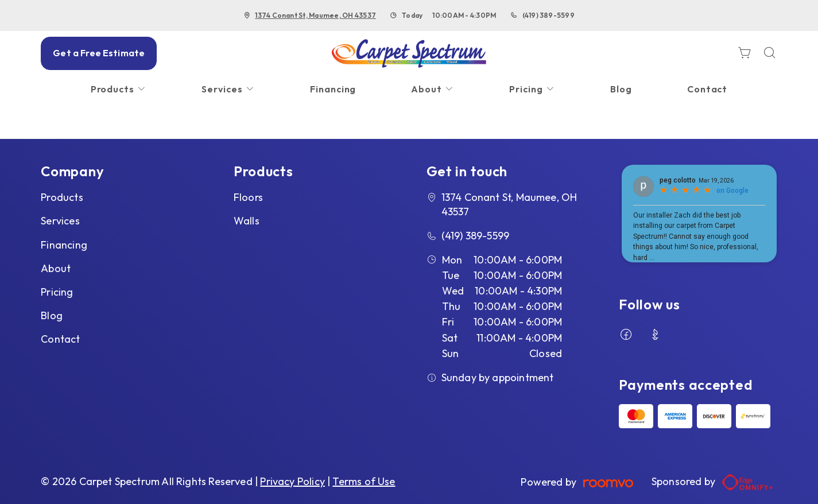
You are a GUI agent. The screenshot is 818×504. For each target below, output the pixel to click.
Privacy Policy (292, 481)
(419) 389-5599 (548, 15)
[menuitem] (119, 89)
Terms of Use (364, 481)
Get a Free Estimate (99, 53)
